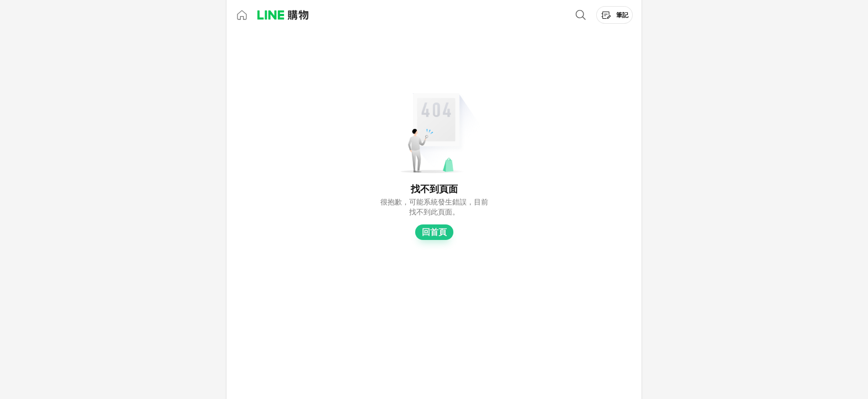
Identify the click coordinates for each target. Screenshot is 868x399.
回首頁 (434, 232)
